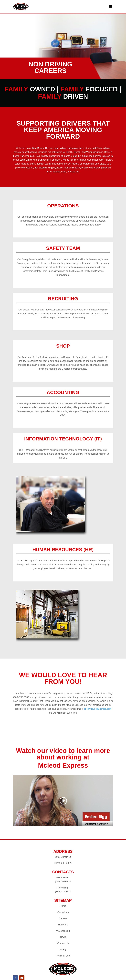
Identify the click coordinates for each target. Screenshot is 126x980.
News (63, 937)
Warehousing (63, 931)
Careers (63, 918)
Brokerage (63, 925)
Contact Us (63, 943)
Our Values (63, 912)
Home (63, 906)
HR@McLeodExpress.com (98, 709)
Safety (63, 949)
